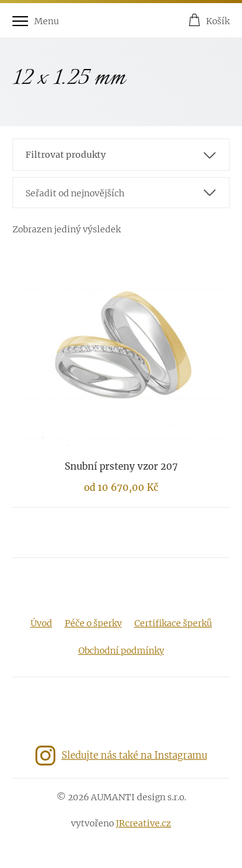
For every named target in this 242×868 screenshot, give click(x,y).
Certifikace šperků (173, 623)
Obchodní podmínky (121, 651)
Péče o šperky (93, 623)
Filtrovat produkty (66, 155)
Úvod (41, 623)
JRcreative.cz (143, 823)
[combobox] (121, 193)
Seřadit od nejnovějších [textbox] (75, 193)
